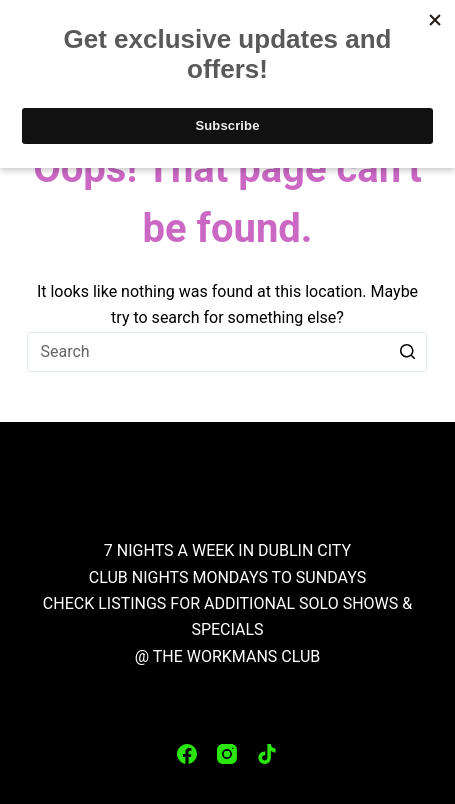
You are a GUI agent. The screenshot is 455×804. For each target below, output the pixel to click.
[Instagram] (227, 754)
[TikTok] (267, 754)
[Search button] (407, 352)
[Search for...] (227, 352)
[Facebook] (187, 754)
